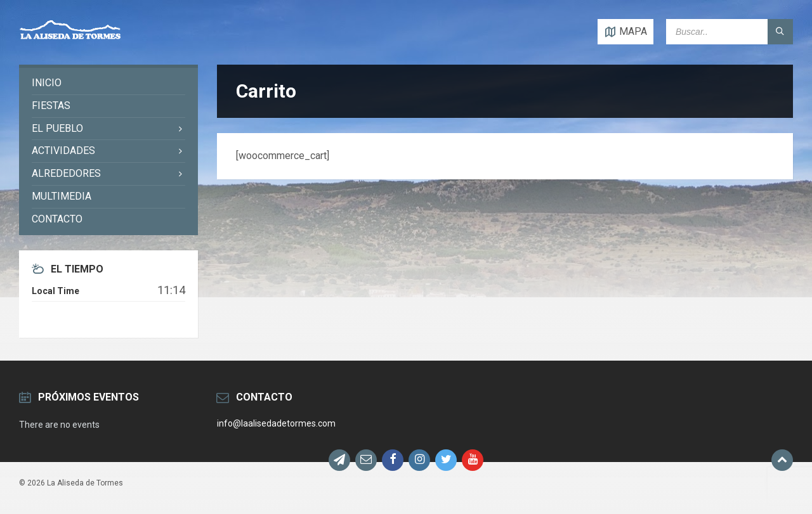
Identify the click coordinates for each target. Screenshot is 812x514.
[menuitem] (108, 83)
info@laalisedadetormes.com (276, 423)
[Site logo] (70, 40)
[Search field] (730, 32)
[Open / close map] (625, 32)
